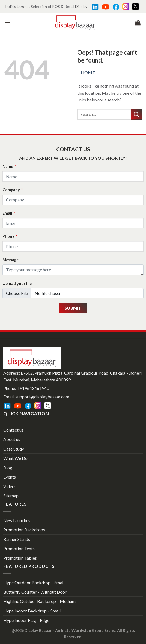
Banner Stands (17, 539)
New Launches (17, 520)
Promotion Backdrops (24, 530)
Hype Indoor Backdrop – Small (32, 611)
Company (13, 190)
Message (11, 260)
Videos (10, 486)
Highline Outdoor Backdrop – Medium (39, 601)
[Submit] (136, 114)
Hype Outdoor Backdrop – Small (34, 582)
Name (9, 166)
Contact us (13, 430)
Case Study (14, 449)
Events (10, 477)
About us (12, 439)
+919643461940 (33, 388)
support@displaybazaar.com (42, 397)
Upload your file (17, 283)
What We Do (15, 458)
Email (9, 213)
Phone (10, 236)
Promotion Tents (19, 548)
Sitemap (11, 496)
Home (88, 73)
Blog (8, 468)
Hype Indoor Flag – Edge (26, 620)
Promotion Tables (20, 558)
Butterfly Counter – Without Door (35, 592)
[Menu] (7, 22)
